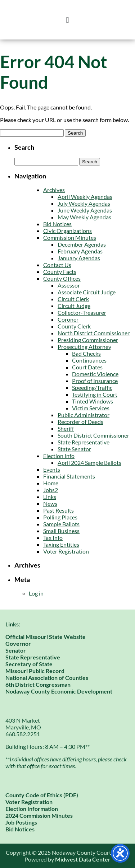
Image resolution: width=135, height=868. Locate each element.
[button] (67, 20)
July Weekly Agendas (84, 203)
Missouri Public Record (35, 671)
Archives (54, 190)
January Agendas (79, 258)
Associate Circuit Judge (87, 292)
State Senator (74, 449)
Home (51, 483)
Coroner (68, 319)
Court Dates (87, 367)
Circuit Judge (74, 306)
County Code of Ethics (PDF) (42, 795)
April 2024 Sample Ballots (89, 463)
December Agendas (82, 244)
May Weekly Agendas (84, 217)
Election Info (59, 456)
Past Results (58, 510)
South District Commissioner (93, 435)
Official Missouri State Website (46, 637)
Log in (36, 593)
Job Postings (21, 822)
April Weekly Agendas (85, 197)
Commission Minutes (70, 237)
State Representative (84, 442)
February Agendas (80, 251)
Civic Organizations (67, 231)
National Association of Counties (47, 678)
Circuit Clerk (73, 299)
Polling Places (60, 517)
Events (52, 469)
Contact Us (57, 265)
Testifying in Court (95, 394)
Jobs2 (51, 490)
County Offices (62, 278)
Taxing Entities (61, 544)
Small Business (61, 531)
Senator (16, 650)
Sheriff (66, 428)
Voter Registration (66, 551)
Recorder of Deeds (80, 422)
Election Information (32, 809)
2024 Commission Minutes (39, 815)
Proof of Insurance (95, 381)
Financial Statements (69, 476)
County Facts (60, 272)
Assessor (69, 285)
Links (50, 497)
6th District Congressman (38, 684)
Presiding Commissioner (88, 340)
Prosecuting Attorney (84, 347)
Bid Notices (57, 224)
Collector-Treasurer (82, 312)
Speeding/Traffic (92, 388)
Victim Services (91, 408)
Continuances (89, 360)
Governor (18, 643)
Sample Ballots (61, 524)
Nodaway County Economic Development (59, 691)
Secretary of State (29, 664)
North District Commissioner (94, 333)
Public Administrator (84, 415)
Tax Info (53, 538)
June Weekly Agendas (85, 210)
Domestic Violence (95, 374)
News (50, 503)
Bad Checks (86, 353)
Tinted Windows (93, 401)
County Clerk (74, 326)
